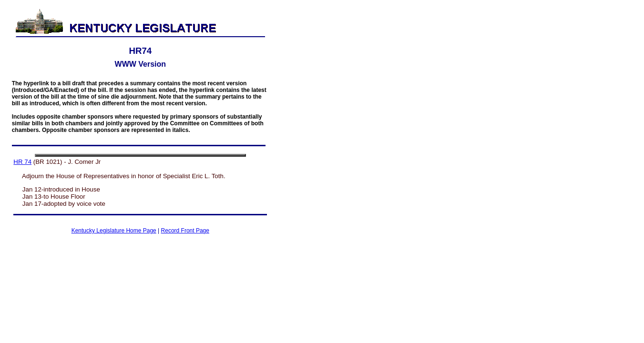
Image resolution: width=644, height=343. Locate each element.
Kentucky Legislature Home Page (114, 231)
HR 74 (22, 162)
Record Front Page (185, 231)
